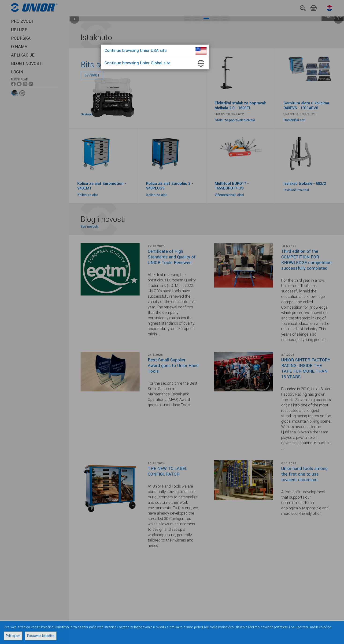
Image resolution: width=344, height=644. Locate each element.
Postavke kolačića (41, 636)
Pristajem (13, 636)
